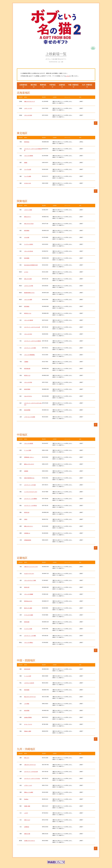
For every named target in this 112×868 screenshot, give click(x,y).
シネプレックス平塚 (29, 286)
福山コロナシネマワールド (30, 697)
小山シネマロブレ (28, 396)
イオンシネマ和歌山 (29, 643)
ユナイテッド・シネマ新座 (30, 348)
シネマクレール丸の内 (29, 683)
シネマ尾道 (27, 704)
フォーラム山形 (28, 169)
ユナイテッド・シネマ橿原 (30, 636)
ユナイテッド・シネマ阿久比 (30, 506)
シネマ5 (26, 813)
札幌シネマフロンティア (30, 101)
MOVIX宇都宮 (27, 389)
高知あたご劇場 (28, 731)
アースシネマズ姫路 (29, 615)
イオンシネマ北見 (28, 115)
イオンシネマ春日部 (29, 320)
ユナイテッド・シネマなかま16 (31, 772)
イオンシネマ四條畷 (29, 594)
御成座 (26, 163)
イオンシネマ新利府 (29, 156)
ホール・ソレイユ (28, 724)
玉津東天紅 (27, 827)
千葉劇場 (26, 362)
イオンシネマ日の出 (29, 251)
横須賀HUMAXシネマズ (29, 293)
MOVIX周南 (27, 710)
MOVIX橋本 (27, 306)
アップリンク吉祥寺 (29, 244)
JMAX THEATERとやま (29, 478)
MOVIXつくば (27, 375)
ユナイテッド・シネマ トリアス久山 (32, 778)
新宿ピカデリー (28, 217)
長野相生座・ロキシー (29, 457)
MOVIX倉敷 (27, 690)
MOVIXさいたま (28, 313)
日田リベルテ (27, 820)
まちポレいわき (28, 183)
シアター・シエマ (28, 785)
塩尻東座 (26, 471)
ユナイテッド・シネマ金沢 (30, 485)
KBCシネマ (27, 758)
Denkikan (26, 799)
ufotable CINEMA (28, 717)
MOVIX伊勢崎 (27, 410)
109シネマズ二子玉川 (29, 224)
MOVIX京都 (27, 622)
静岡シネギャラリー (29, 526)
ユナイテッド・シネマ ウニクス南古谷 (33, 341)
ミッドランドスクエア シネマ (31, 492)
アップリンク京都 (28, 629)
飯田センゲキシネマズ (29, 464)
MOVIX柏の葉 (27, 369)
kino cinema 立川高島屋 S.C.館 (31, 265)
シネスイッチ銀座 (28, 210)
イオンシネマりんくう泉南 (30, 580)
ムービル (26, 272)
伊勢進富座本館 (28, 540)
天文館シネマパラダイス (30, 841)
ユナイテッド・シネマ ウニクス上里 (32, 327)
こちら (68, 76)
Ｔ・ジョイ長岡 (28, 450)
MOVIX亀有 (27, 230)
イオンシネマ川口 (28, 334)
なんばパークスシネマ (29, 573)
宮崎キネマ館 (27, 834)
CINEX (26, 519)
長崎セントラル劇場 (29, 792)
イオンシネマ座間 (28, 299)
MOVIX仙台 (27, 142)
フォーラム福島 (28, 176)
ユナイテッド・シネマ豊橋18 (31, 499)
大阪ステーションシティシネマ (31, 567)
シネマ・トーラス (28, 108)
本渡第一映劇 (27, 806)
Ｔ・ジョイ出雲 (28, 676)
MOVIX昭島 (27, 258)
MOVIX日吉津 (27, 669)
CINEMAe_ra (27, 533)
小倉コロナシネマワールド (30, 765)
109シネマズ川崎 (28, 279)
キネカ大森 (27, 237)
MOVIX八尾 (27, 587)
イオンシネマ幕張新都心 (30, 355)
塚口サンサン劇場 (28, 608)
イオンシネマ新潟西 (29, 443)
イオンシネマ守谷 (28, 382)
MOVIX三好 (27, 512)
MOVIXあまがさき (28, 601)
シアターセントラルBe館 (30, 417)
